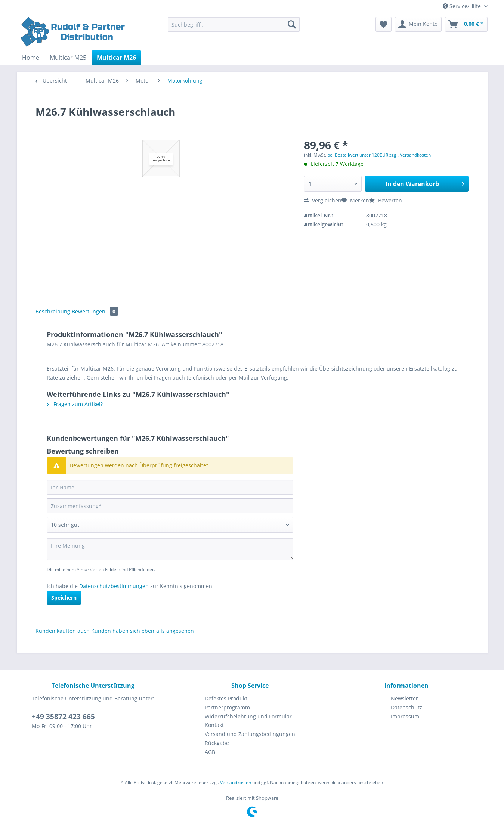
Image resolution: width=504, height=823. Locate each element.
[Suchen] (292, 24)
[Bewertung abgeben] (170, 525)
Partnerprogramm (227, 707)
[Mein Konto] (418, 24)
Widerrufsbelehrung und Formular (248, 716)
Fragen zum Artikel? (75, 404)
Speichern (64, 598)
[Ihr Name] (170, 487)
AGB (210, 752)
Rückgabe (217, 743)
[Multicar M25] (68, 58)
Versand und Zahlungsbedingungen (250, 734)
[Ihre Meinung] (170, 549)
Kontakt (214, 725)
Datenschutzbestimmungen (114, 586)
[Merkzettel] (384, 24)
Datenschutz (406, 707)
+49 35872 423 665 (63, 717)
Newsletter (404, 698)
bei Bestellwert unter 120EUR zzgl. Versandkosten (379, 155)
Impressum (405, 716)
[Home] (31, 58)
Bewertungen (95, 311)
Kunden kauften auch (63, 631)
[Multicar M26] (116, 58)
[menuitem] (234, 28)
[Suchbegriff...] (234, 24)
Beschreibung (53, 311)
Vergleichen (323, 200)
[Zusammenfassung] (170, 506)
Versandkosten (236, 782)
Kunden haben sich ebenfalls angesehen (143, 631)
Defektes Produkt (226, 698)
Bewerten (386, 200)
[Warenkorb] (466, 24)
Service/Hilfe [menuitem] (463, 6)
